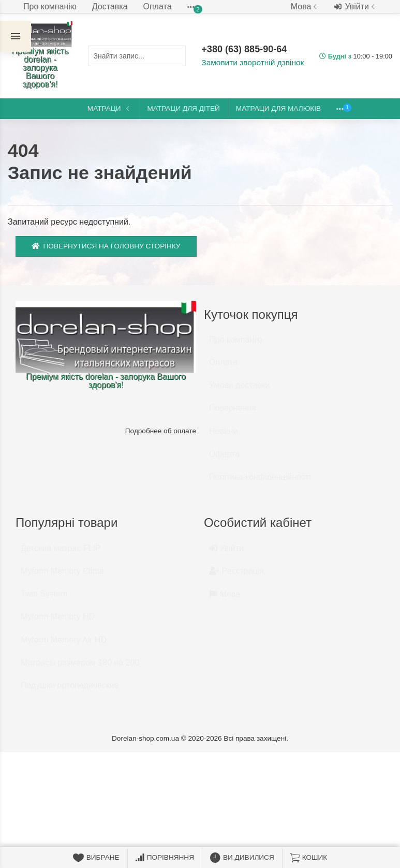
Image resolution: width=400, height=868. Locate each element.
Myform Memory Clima (62, 576)
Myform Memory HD (58, 621)
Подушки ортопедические (70, 690)
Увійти (355, 7)
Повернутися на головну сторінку (106, 246)
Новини (224, 436)
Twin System (44, 599)
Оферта (224, 459)
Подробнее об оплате (161, 431)
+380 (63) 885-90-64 (245, 50)
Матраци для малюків (278, 108)
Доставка (110, 6)
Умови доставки (240, 390)
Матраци (109, 108)
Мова (305, 6)
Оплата (158, 6)
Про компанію (50, 6)
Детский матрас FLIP (61, 553)
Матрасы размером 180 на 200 (80, 667)
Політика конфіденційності (260, 482)
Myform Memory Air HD (64, 645)
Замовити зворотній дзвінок (251, 63)
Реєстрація (236, 576)
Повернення (233, 413)
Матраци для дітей (184, 108)
